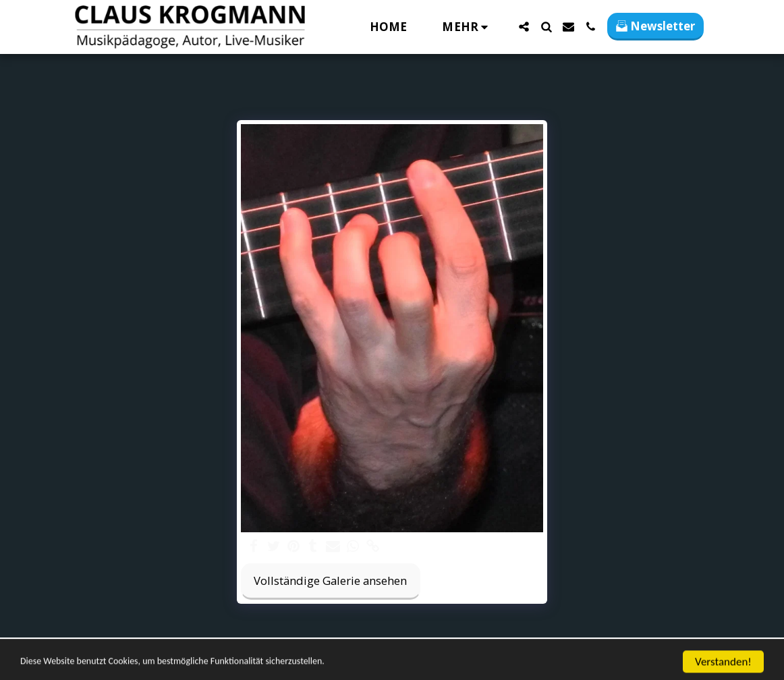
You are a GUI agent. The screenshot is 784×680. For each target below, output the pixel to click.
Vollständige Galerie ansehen (330, 580)
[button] (524, 27)
